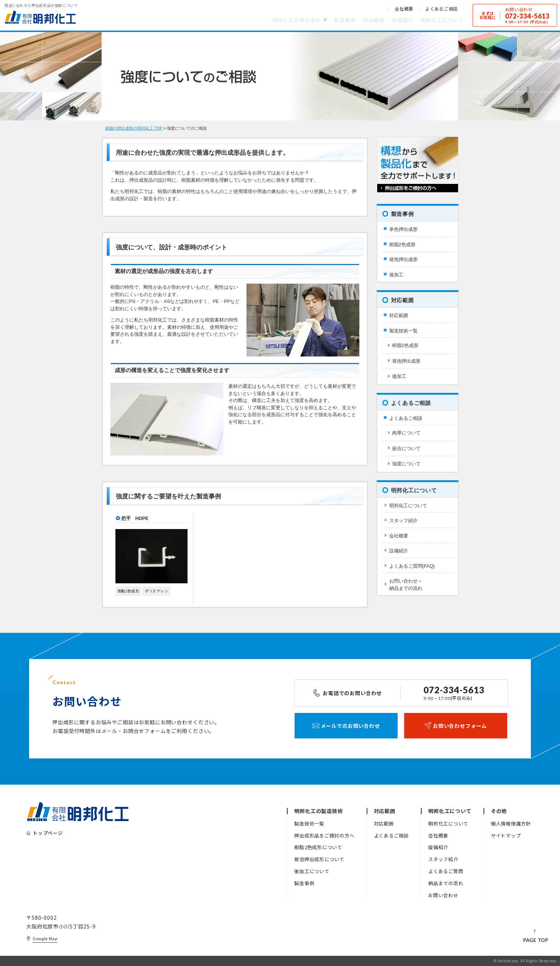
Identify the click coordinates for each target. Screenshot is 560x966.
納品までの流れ (446, 883)
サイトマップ (506, 835)
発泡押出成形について (319, 859)
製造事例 (345, 20)
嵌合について (406, 448)
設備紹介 (403, 20)
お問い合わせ (443, 895)
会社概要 (404, 9)
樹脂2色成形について (318, 847)
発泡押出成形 (403, 259)
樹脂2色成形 (402, 245)
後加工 (396, 275)
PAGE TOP (536, 940)
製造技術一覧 (403, 331)
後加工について (312, 871)
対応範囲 (374, 20)
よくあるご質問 (446, 871)
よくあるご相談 (441, 9)
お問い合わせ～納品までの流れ (406, 585)
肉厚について (406, 433)
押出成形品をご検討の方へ (324, 835)
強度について (406, 464)
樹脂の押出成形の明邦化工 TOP (134, 128)
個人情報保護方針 (511, 823)
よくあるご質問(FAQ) (412, 566)
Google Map (45, 938)
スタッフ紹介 (403, 521)
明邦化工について (442, 20)
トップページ (48, 833)
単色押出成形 (403, 229)
